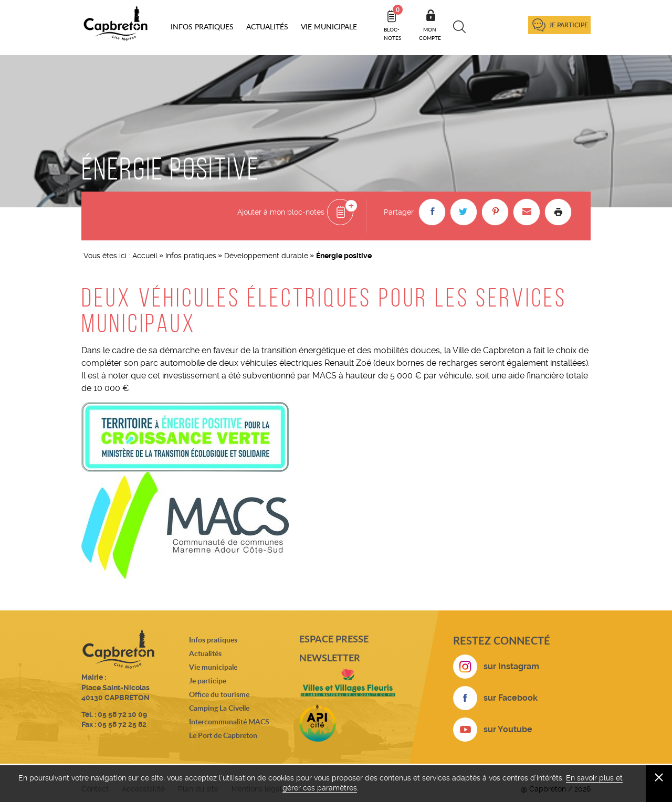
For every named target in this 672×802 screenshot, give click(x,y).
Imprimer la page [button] (558, 212)
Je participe (569, 25)
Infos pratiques (191, 256)
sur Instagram (511, 666)
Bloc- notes (393, 23)
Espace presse (334, 639)
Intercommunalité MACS (229, 721)
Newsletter (330, 658)
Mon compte (430, 34)
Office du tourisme (219, 694)
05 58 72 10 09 (122, 714)
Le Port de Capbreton (223, 735)
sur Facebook (511, 698)
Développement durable (266, 256)
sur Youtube (508, 729)
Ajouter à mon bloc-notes (281, 212)
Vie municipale (213, 667)
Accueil (145, 256)
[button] (432, 212)
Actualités (205, 653)
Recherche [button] (460, 27)
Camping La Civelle (219, 708)
